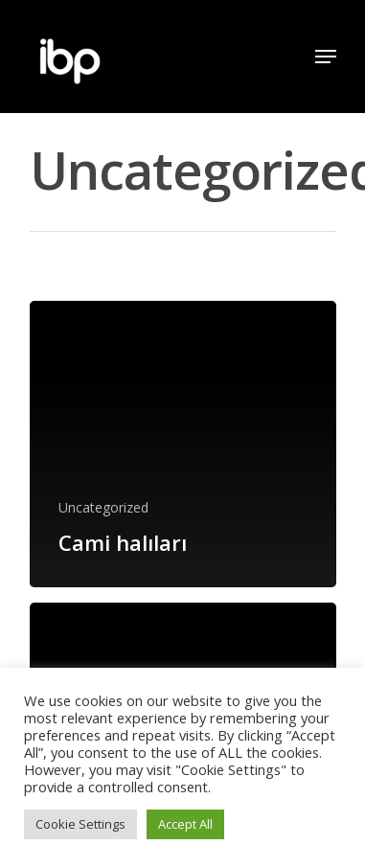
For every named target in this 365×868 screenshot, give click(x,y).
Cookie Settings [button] (80, 824)
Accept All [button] (185, 824)
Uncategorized (103, 507)
